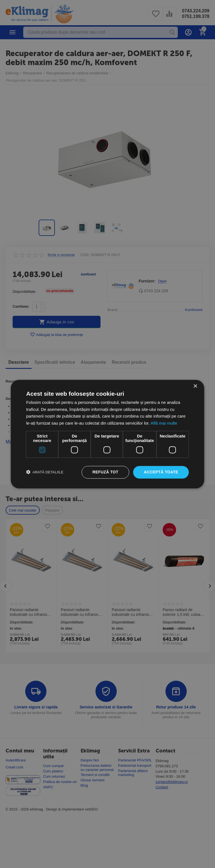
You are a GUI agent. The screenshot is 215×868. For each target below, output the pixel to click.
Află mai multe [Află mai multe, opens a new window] (164, 423)
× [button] (195, 386)
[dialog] (107, 434)
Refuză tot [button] (105, 472)
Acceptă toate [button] (161, 472)
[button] (45, 472)
